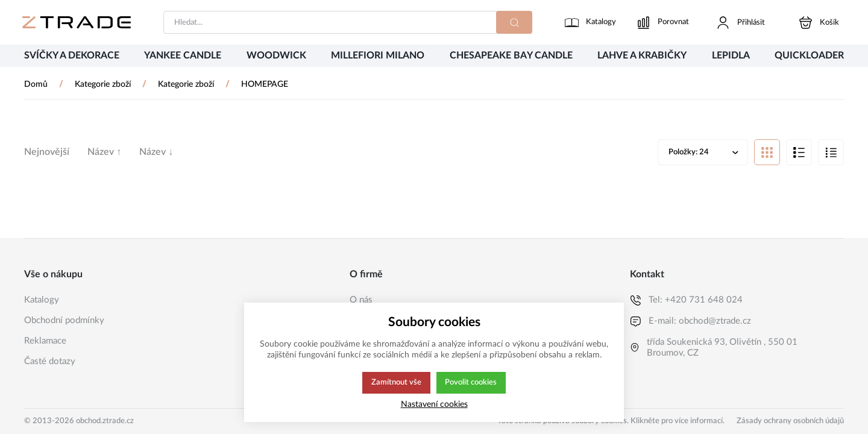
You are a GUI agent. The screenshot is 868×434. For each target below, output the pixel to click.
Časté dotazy (50, 361)
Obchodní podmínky (64, 320)
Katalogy (42, 300)
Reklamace (45, 341)
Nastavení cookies (434, 404)
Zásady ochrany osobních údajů (790, 421)
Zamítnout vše (395, 383)
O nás (361, 300)
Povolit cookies (471, 383)
